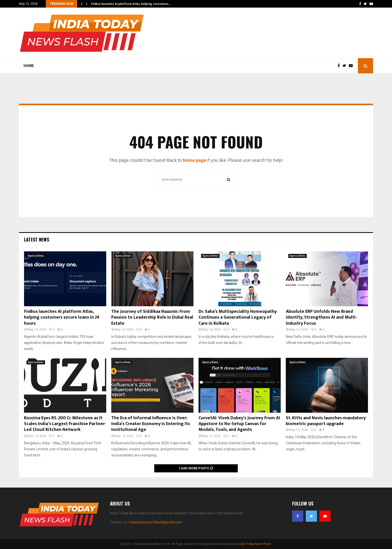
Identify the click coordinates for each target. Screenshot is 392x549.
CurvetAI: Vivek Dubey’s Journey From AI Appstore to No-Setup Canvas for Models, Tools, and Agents (239, 424)
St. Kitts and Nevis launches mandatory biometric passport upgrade (326, 421)
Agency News (36, 256)
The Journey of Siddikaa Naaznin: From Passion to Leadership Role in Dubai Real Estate (152, 317)
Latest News (37, 239)
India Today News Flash (255, 544)
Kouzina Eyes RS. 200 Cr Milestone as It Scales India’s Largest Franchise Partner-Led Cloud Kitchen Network (65, 424)
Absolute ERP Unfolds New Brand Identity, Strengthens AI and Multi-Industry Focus (321, 317)
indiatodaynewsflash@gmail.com (155, 522)
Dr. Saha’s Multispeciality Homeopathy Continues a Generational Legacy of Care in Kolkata (238, 317)
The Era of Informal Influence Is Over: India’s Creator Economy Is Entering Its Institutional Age (151, 424)
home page (194, 160)
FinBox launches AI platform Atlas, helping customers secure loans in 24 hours (62, 317)
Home (29, 66)
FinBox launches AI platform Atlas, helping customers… (131, 4)
